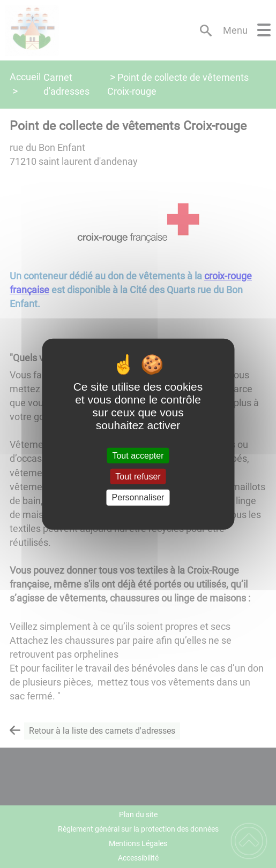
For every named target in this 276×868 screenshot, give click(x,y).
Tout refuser (138, 477)
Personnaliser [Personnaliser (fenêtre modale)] (138, 497)
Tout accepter (138, 456)
